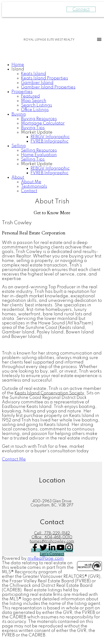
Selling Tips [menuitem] (33, 159)
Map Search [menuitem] (34, 101)
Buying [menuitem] (19, 114)
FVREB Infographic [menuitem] (49, 141)
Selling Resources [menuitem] (39, 150)
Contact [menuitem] (29, 191)
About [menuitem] (18, 177)
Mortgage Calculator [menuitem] (43, 123)
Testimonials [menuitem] (34, 187)
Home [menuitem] (18, 65)
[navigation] (52, 128)
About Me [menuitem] (31, 182)
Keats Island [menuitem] (34, 74)
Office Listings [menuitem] (35, 110)
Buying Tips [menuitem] (33, 128)
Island (18, 69)
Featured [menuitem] (30, 96)
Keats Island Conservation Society (49, 393)
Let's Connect (52, 554)
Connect (81, 9)
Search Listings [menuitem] (36, 105)
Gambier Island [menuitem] (37, 83)
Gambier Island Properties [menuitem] (48, 87)
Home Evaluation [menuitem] (39, 155)
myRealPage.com (46, 559)
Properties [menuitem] (22, 92)
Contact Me (14, 459)
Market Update (37, 132)
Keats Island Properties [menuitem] (44, 78)
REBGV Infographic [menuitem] (50, 137)
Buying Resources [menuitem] (39, 119)
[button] (14, 459)
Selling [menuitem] (19, 146)
